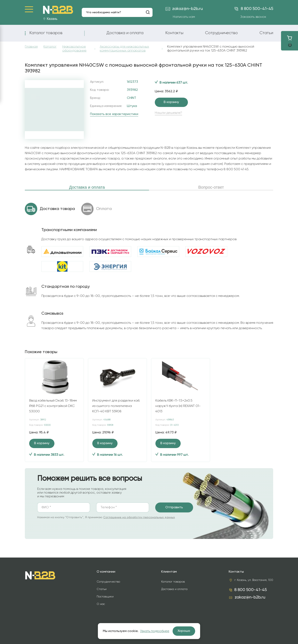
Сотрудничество (221, 33)
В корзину (171, 102)
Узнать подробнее (155, 631)
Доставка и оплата (125, 33)
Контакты (174, 33)
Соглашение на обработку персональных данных (139, 517)
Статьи (266, 33)
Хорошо (184, 631)
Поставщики (105, 597)
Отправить (174, 507)
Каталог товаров (46, 33)
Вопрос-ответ (211, 187)
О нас (101, 604)
